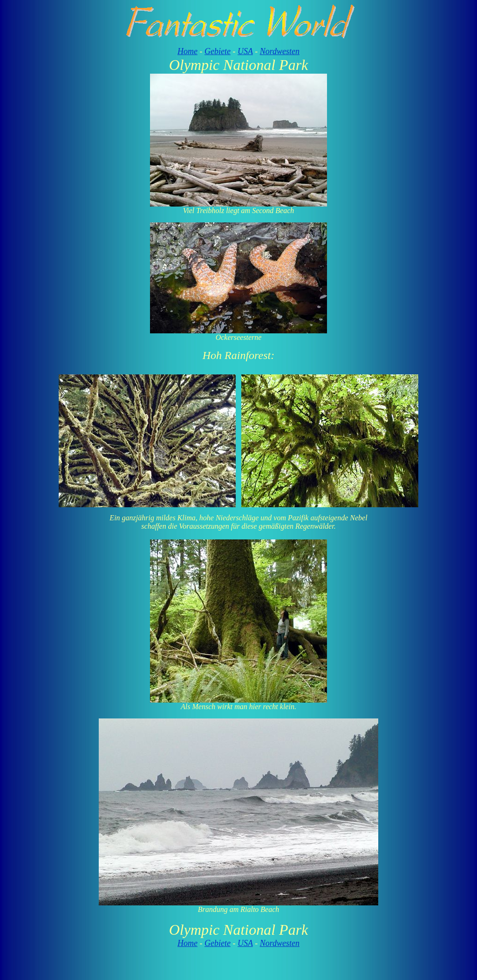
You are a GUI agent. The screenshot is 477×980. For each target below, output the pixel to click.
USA (245, 51)
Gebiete (218, 51)
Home (187, 51)
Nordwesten (280, 51)
